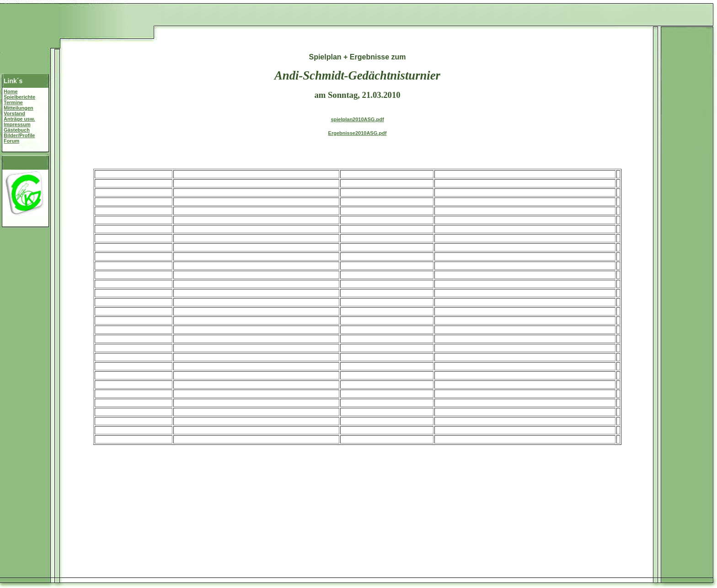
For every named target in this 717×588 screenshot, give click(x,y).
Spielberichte (19, 97)
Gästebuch (17, 130)
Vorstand (14, 113)
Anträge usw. (19, 119)
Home (11, 91)
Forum (11, 141)
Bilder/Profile (19, 135)
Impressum (17, 124)
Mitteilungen (19, 108)
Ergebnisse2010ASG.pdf (358, 133)
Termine (13, 102)
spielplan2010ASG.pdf (357, 119)
